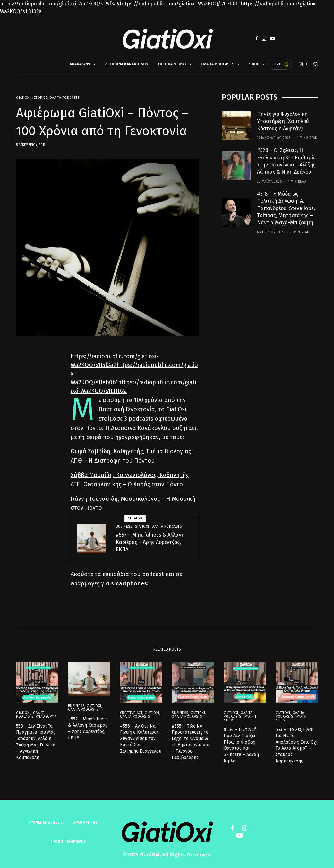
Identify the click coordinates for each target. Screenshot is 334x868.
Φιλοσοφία (46, 715)
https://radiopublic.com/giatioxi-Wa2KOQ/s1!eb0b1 (180, 4)
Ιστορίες (40, 98)
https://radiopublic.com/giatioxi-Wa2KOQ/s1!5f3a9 (60, 4)
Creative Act (131, 711)
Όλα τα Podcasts (64, 98)
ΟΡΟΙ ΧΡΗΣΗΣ (85, 822)
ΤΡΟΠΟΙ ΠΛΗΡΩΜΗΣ (68, 842)
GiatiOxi (23, 98)
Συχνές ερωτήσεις (46, 822)
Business (124, 527)
